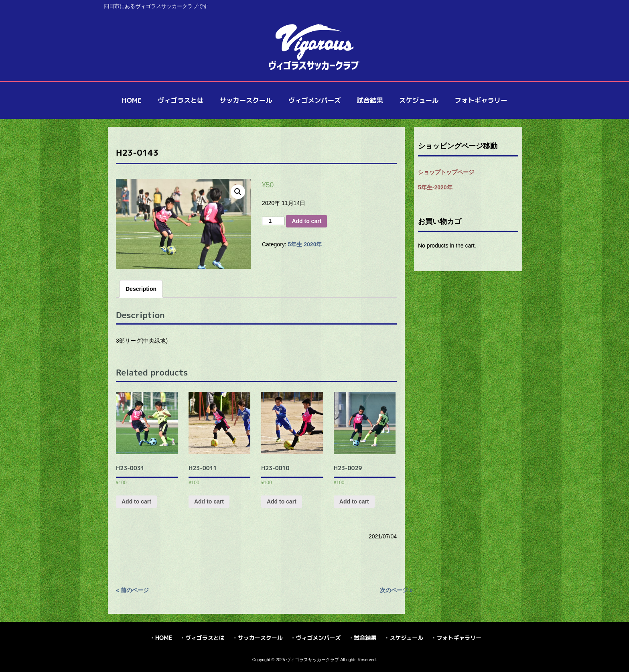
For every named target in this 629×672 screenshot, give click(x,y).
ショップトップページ (446, 172)
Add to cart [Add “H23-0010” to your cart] (282, 501)
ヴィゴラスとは (205, 638)
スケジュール (406, 638)
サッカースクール (260, 638)
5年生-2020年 (435, 187)
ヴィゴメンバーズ (319, 638)
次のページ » (396, 590)
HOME (164, 638)
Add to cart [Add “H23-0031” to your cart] (136, 501)
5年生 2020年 (305, 244)
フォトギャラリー (459, 638)
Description (141, 289)
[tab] (141, 289)
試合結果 (365, 638)
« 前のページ (132, 590)
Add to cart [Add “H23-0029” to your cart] (354, 501)
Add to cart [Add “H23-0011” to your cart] (209, 501)
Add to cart (306, 221)
